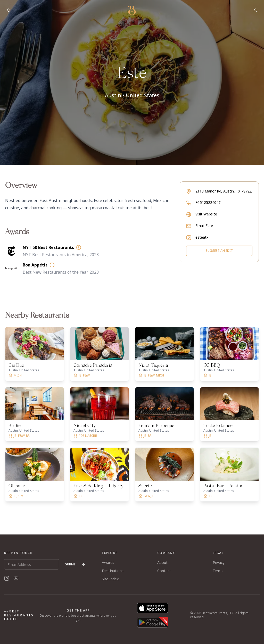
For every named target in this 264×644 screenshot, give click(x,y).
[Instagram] (7, 578)
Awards (108, 562)
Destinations (113, 571)
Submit (75, 564)
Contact (164, 571)
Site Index (110, 579)
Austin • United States (132, 95)
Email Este (204, 226)
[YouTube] (16, 578)
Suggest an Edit (219, 251)
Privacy (219, 562)
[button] (132, 82)
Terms (218, 571)
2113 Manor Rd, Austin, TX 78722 (224, 191)
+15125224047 (208, 202)
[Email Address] (32, 564)
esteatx (202, 237)
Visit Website (206, 214)
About (162, 562)
